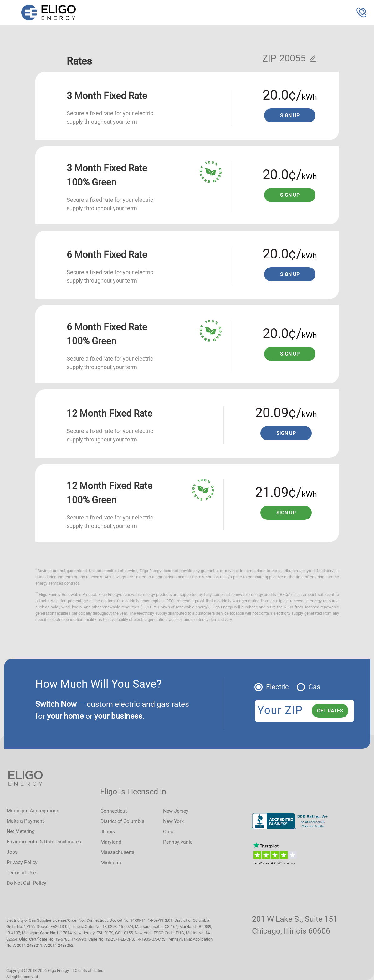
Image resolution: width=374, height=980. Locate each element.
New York (173, 821)
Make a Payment (25, 821)
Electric (277, 687)
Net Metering (21, 831)
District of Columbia (123, 821)
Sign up (290, 115)
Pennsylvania (178, 842)
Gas (314, 687)
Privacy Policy (22, 862)
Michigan (111, 863)
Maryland (111, 842)
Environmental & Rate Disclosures (44, 842)
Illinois (108, 832)
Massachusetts (117, 852)
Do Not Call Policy (26, 883)
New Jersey (176, 811)
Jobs (12, 852)
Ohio (168, 832)
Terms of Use (21, 873)
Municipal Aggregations (33, 811)
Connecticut (114, 811)
